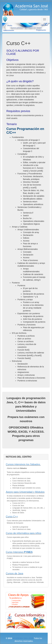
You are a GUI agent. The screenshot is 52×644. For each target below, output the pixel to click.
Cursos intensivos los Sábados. (23, 464)
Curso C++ (12, 517)
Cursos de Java (14, 574)
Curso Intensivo (19, 552)
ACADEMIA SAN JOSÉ (23, 638)
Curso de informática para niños (24, 533)
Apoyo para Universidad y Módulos (25, 492)
